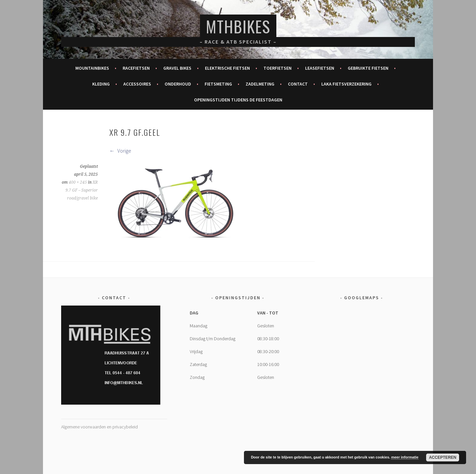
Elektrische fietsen (227, 68)
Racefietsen (136, 68)
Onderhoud (178, 84)
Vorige (120, 151)
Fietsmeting (218, 84)
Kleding (101, 84)
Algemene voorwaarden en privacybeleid (99, 427)
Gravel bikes (177, 68)
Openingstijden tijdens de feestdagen (238, 100)
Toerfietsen (278, 68)
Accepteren (443, 457)
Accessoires (137, 84)
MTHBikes (238, 26)
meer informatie (405, 457)
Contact (298, 84)
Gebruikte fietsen (368, 68)
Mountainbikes (92, 68)
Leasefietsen (320, 68)
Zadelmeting (260, 84)
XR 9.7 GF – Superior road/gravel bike (82, 190)
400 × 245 (78, 182)
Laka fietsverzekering (346, 84)
